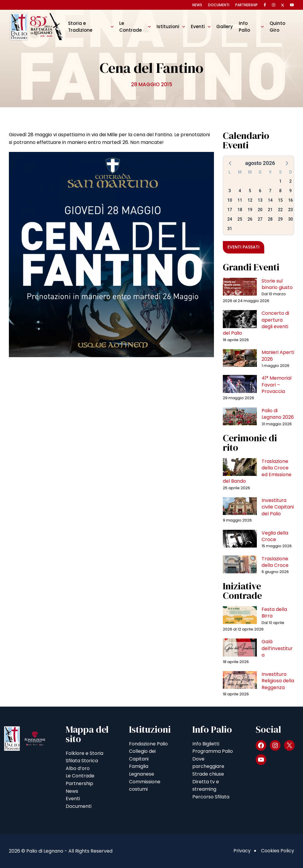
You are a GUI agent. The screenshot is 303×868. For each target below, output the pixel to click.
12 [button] (250, 200)
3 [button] (230, 191)
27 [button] (260, 219)
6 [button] (260, 191)
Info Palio (244, 27)
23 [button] (291, 210)
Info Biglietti (206, 744)
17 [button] (230, 210)
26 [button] (250, 219)
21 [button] (270, 210)
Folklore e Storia (84, 753)
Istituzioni (168, 27)
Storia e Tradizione (80, 27)
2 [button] (291, 181)
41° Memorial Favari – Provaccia (277, 385)
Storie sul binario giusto (277, 284)
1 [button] (281, 181)
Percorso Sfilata (211, 797)
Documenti (219, 5)
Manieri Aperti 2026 (278, 356)
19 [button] (250, 210)
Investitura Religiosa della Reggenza (278, 681)
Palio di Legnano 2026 (278, 414)
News (197, 5)
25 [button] (240, 219)
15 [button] (281, 200)
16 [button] (291, 200)
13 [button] (260, 200)
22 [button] (281, 210)
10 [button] (230, 200)
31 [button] (230, 229)
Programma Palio (213, 751)
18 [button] (240, 210)
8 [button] (281, 191)
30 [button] (291, 219)
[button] (231, 163)
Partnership (246, 5)
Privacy (242, 851)
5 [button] (250, 191)
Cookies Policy (278, 851)
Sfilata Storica (82, 761)
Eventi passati (244, 247)
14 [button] (270, 200)
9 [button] (291, 191)
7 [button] (270, 191)
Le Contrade (130, 27)
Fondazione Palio (148, 744)
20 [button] (260, 210)
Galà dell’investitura (277, 648)
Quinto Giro (277, 27)
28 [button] (270, 219)
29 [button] (281, 219)
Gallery (225, 27)
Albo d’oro (78, 768)
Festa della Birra (274, 613)
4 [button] (240, 191)
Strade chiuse (208, 774)
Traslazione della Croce (275, 562)
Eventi (198, 27)
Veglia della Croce (275, 536)
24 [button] (230, 219)
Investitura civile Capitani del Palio (278, 507)
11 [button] (240, 200)
